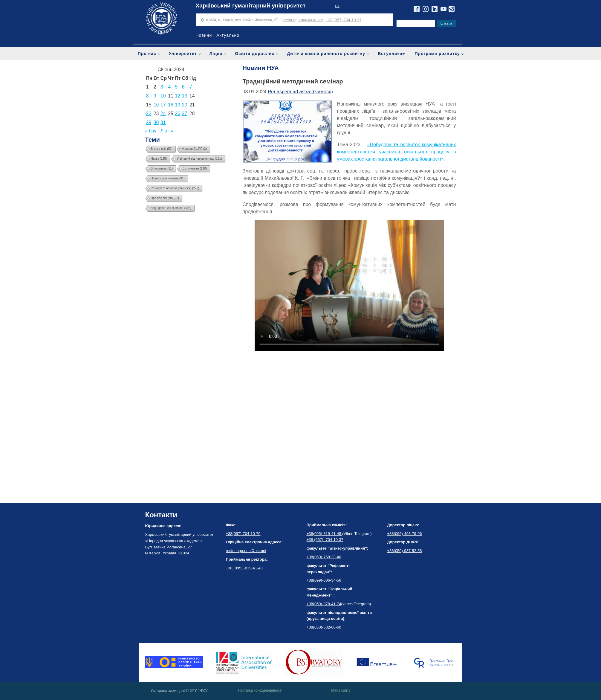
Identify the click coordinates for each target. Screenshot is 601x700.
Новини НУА (261, 68)
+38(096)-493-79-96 (405, 534)
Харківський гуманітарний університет (251, 6)
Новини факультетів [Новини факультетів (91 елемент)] (168, 178)
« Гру (151, 131)
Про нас (147, 54)
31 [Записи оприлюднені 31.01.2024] (163, 122)
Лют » (167, 131)
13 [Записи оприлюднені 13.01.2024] (185, 96)
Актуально (228, 35)
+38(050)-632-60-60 (324, 627)
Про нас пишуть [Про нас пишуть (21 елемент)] (165, 198)
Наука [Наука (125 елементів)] (159, 159)
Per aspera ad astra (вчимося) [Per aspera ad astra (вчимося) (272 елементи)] (175, 188)
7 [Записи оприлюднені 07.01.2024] (191, 87)
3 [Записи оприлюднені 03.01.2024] (162, 87)
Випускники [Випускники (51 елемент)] (162, 168)
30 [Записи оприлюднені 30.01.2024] (156, 122)
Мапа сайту (341, 690)
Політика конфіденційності (260, 690)
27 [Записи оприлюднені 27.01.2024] (185, 113)
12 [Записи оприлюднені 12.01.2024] (178, 96)
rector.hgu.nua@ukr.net (303, 20)
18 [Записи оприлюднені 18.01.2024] (171, 105)
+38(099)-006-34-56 (324, 580)
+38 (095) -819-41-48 (244, 568)
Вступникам (392, 54)
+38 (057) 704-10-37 (344, 20)
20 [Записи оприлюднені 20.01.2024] (185, 105)
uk (337, 6)
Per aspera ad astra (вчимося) (300, 92)
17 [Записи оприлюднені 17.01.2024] (163, 105)
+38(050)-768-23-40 (324, 557)
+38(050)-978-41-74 (324, 604)
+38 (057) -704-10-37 (325, 540)
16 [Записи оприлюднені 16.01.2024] (156, 105)
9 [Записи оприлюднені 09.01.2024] (155, 96)
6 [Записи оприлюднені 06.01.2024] (183, 87)
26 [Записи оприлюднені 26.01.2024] (178, 113)
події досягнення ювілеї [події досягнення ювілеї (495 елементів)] (171, 208)
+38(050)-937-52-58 (405, 551)
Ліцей (216, 54)
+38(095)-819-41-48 (325, 534)
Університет (183, 54)
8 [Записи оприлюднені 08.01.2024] (147, 96)
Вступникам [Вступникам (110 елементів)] (195, 168)
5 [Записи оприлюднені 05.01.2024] (176, 87)
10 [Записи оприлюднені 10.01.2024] (163, 96)
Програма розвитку (437, 54)
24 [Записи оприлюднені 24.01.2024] (163, 113)
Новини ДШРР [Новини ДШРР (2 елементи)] (195, 149)
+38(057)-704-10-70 (243, 534)
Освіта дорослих (255, 54)
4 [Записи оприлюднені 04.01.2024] (169, 87)
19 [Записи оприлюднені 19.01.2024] (178, 105)
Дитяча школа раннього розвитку (326, 54)
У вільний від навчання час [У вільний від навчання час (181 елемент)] (199, 159)
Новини (204, 35)
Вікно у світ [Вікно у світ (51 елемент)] (162, 149)
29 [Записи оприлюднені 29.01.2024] (149, 122)
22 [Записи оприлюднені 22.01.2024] (149, 113)
